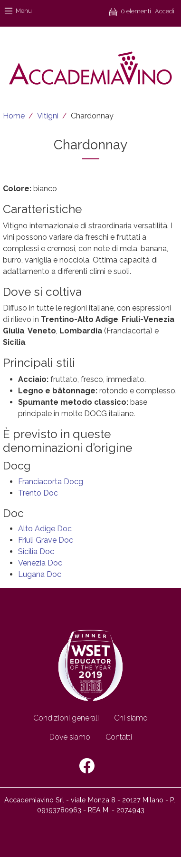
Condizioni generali (66, 718)
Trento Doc (38, 493)
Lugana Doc (40, 574)
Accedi (165, 11)
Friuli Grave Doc (46, 540)
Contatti (119, 737)
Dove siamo (70, 737)
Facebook (87, 766)
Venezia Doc (40, 563)
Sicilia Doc (36, 551)
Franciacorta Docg (51, 482)
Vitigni (48, 116)
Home (14, 116)
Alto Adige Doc (45, 529)
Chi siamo (131, 718)
